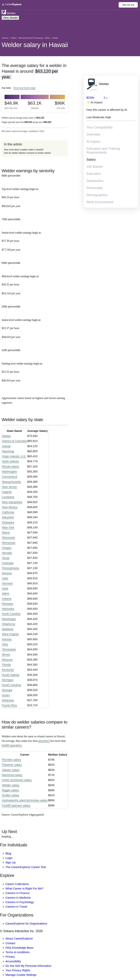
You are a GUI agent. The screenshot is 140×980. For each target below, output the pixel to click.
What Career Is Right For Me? (24, 888)
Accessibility (13, 961)
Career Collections (17, 884)
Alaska (6, 436)
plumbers (44, 741)
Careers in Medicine (18, 898)
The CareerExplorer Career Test (26, 867)
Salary (91, 159)
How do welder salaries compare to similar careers (27, 153)
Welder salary (11, 785)
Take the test (128, 5)
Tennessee (9, 649)
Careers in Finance (17, 893)
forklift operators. (12, 745)
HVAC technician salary (17, 780)
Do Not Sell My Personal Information (28, 966)
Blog (8, 853)
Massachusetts (12, 482)
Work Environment (100, 202)
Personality (95, 188)
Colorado (8, 563)
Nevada (7, 553)
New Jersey (10, 487)
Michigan (8, 680)
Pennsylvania (11, 568)
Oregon (7, 548)
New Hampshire (12, 502)
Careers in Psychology (20, 902)
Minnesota (9, 543)
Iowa (5, 588)
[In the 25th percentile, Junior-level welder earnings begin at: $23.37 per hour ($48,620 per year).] (35, 326)
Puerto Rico (10, 705)
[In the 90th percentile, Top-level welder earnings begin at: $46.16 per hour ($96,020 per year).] (35, 195)
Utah (5, 578)
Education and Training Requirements (103, 150)
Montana (8, 604)
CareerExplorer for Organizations (26, 923)
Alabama (8, 629)
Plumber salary (12, 760)
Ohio (5, 644)
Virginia (7, 492)
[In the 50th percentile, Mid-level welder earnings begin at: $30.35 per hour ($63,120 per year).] (35, 282)
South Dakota (11, 675)
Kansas (7, 639)
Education (94, 174)
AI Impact (93, 141)
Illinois (6, 654)
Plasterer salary (12, 765)
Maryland (8, 517)
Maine (6, 532)
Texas (6, 558)
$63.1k (35, 105)
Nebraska (8, 609)
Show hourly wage (24, 88)
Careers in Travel (16, 907)
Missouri (7, 659)
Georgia (7, 690)
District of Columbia (14, 441)
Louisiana (8, 497)
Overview (93, 134)
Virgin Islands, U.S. (14, 456)
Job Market (95, 167)
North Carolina (11, 614)
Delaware (8, 522)
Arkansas (8, 700)
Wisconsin (9, 537)
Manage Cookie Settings (21, 975)
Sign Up (11, 862)
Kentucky (8, 670)
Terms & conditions (17, 952)
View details (10, 18)
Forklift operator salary (16, 805)
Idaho (6, 593)
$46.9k (11, 105)
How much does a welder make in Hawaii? (24, 150)
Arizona (7, 573)
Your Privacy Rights (18, 970)
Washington (10, 471)
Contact (10, 943)
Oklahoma (9, 624)
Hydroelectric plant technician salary (25, 800)
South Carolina (11, 685)
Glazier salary (11, 770)
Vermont (7, 583)
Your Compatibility (100, 127)
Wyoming (8, 451)
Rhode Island (10, 466)
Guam (6, 695)
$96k (60, 105)
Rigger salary (10, 790)
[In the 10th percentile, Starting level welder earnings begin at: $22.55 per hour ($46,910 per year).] (35, 370)
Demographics (97, 195)
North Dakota (10, 461)
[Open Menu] (60, 5)
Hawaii (6, 446)
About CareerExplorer (19, 938)
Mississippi (9, 619)
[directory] (35, 149)
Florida (6, 665)
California (8, 512)
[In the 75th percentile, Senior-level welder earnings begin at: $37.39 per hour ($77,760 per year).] (35, 239)
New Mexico (10, 507)
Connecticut (10, 477)
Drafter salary (11, 795)
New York (8, 527)
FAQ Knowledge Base (19, 948)
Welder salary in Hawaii (35, 45)
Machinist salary (12, 775)
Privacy (10, 957)
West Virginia (10, 634)
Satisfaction (95, 181)
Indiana (7, 599)
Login (9, 858)
